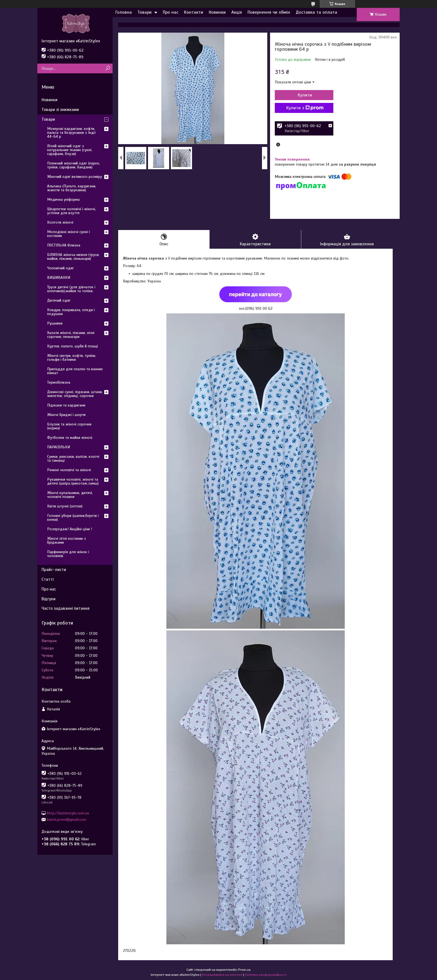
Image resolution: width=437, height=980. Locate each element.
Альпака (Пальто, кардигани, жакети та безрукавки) (72, 188)
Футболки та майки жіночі (70, 438)
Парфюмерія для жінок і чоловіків (68, 554)
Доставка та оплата (316, 12)
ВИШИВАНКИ (59, 278)
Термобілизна (59, 382)
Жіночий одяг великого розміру (75, 177)
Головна (124, 12)
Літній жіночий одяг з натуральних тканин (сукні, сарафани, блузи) (70, 150)
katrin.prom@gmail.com (67, 820)
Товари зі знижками (60, 110)
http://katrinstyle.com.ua (68, 813)
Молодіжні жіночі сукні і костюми (68, 234)
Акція (237, 12)
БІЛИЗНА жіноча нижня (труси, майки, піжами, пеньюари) (73, 257)
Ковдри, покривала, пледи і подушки (71, 312)
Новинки (217, 12)
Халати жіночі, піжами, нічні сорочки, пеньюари (71, 335)
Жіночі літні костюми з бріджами (66, 540)
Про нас (171, 12)
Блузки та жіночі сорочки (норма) (69, 426)
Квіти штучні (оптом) (65, 506)
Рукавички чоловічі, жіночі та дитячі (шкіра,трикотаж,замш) (73, 481)
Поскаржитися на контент (222, 975)
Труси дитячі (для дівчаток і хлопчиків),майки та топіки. (71, 289)
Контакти (194, 12)
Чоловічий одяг (60, 268)
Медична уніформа (63, 199)
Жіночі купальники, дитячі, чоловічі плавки (70, 495)
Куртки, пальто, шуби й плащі (72, 346)
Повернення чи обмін (269, 12)
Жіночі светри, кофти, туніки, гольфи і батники (71, 358)
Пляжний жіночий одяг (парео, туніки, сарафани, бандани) (74, 165)
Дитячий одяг (59, 300)
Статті (48, 579)
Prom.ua (244, 970)
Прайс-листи (54, 570)
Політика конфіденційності (266, 975)
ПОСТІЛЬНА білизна (64, 245)
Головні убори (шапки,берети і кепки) (73, 518)
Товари (145, 12)
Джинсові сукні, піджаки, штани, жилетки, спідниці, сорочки (75, 394)
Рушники (55, 323)
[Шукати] (108, 68)
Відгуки (48, 599)
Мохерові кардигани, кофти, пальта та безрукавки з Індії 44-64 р (71, 133)
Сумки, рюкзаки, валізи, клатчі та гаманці (73, 458)
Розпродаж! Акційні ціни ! (70, 529)
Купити (305, 95)
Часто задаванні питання (65, 608)
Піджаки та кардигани (66, 405)
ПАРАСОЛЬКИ (59, 447)
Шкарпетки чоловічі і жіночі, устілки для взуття (71, 211)
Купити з (305, 108)
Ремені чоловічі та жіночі (69, 470)
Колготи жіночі (60, 222)
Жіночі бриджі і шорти (66, 415)
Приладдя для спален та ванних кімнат (75, 371)
